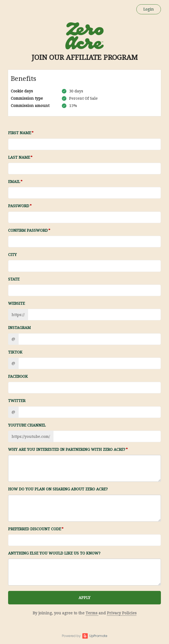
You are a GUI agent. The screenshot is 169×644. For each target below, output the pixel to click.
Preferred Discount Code (35, 529)
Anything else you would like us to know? (54, 553)
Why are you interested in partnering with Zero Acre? (67, 449)
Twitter (17, 401)
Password (19, 206)
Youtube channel (27, 425)
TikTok (15, 352)
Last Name (19, 157)
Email (14, 182)
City (12, 255)
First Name (20, 133)
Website (16, 303)
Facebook (18, 376)
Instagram (19, 328)
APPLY (84, 598)
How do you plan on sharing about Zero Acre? (58, 489)
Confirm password (28, 230)
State (14, 279)
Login (149, 9)
